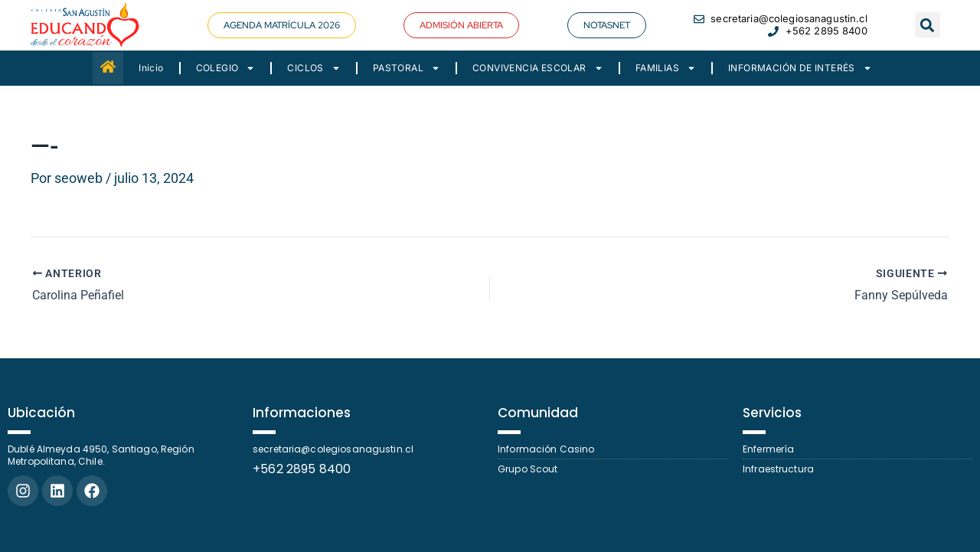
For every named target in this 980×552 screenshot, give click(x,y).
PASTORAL (407, 68)
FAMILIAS (666, 68)
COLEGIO (226, 68)
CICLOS (314, 68)
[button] (282, 25)
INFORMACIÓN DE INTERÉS (800, 68)
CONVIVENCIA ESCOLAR (538, 68)
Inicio (151, 68)
